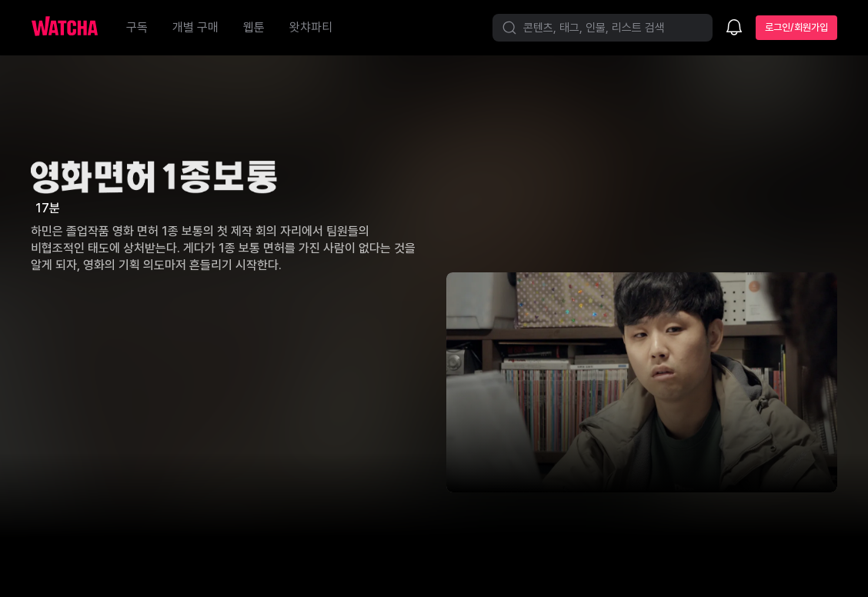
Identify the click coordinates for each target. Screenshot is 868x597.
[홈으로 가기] (72, 28)
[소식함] (734, 28)
